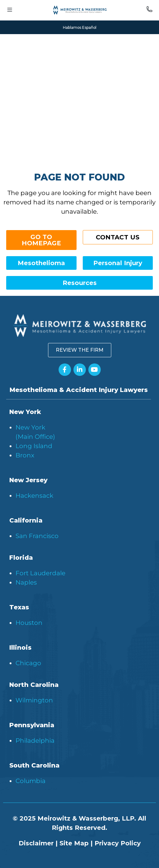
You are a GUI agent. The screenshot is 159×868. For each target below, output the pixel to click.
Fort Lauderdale (40, 573)
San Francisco (37, 536)
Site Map (74, 843)
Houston (29, 623)
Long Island (34, 446)
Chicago (28, 663)
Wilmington (34, 700)
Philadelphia (35, 741)
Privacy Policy (118, 843)
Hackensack (34, 496)
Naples (26, 582)
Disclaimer (36, 843)
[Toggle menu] (10, 10)
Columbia (31, 781)
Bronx (25, 455)
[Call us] (149, 10)
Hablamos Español (80, 27)
